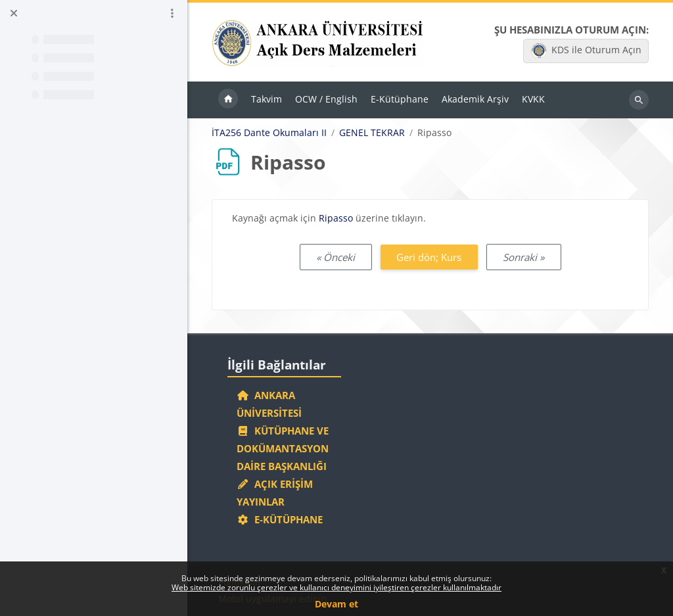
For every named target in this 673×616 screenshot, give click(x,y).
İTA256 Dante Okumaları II (269, 133)
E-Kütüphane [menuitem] (400, 99)
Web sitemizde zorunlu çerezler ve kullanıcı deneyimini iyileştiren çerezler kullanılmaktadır (336, 587)
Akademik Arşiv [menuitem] (475, 99)
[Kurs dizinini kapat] (14, 13)
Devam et (336, 604)
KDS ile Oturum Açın (586, 51)
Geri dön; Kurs (429, 257)
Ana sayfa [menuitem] (228, 100)
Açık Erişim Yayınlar (275, 493)
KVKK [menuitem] (533, 99)
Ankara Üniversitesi (269, 404)
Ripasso (336, 218)
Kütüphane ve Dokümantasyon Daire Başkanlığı (283, 448)
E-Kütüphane (280, 519)
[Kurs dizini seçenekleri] (172, 13)
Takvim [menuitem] (267, 99)
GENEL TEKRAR (372, 133)
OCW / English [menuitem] (326, 99)
